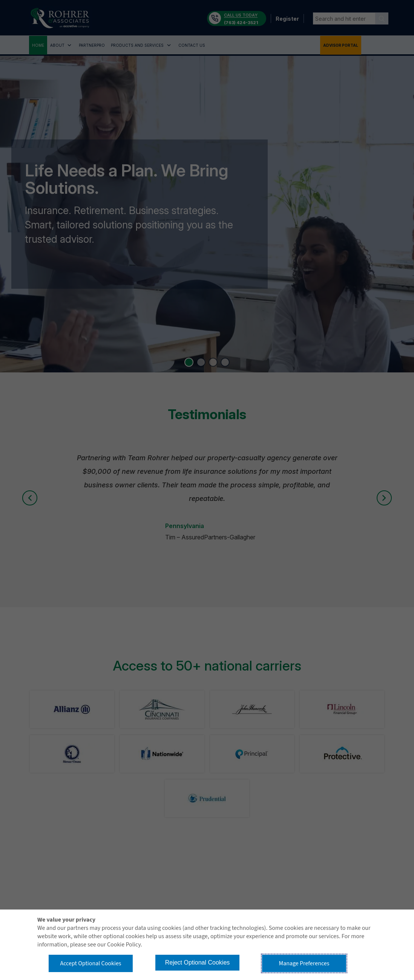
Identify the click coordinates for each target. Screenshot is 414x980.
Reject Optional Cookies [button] (198, 962)
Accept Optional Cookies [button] (90, 963)
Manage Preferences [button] (304, 963)
